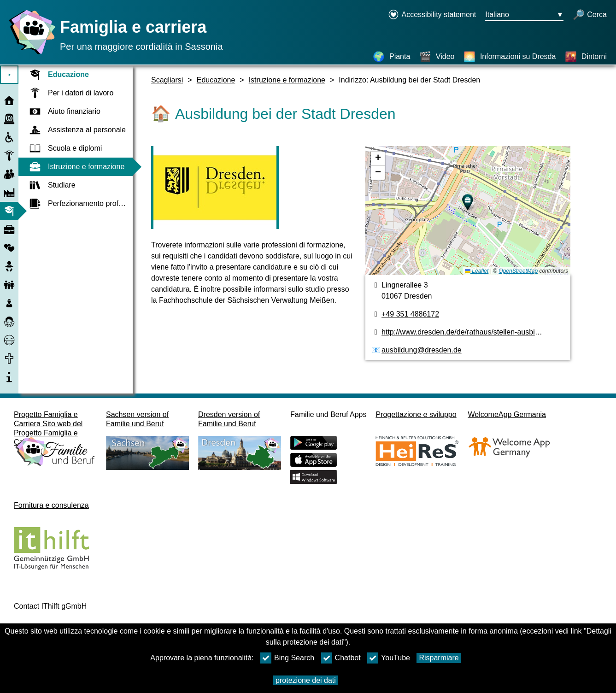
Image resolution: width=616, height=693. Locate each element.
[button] (468, 202)
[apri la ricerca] (590, 15)
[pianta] (468, 211)
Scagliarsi (167, 80)
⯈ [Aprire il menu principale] (9, 75)
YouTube (389, 658)
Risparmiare (439, 658)
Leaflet (477, 271)
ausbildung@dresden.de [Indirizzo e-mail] (422, 350)
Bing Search (287, 658)
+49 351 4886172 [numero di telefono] (410, 314)
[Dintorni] (586, 57)
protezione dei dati (306, 680)
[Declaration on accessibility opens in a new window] (432, 15)
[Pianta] (391, 57)
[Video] (437, 57)
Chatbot (341, 658)
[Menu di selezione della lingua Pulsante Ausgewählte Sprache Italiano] (524, 15)
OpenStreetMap (518, 271)
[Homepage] (30, 54)
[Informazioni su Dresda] (510, 57)
